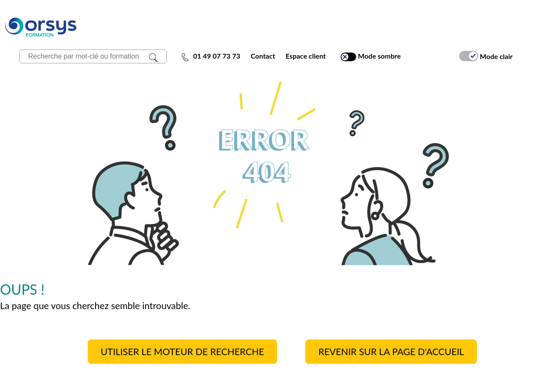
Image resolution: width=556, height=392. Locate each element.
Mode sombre (371, 56)
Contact (263, 56)
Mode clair (486, 56)
